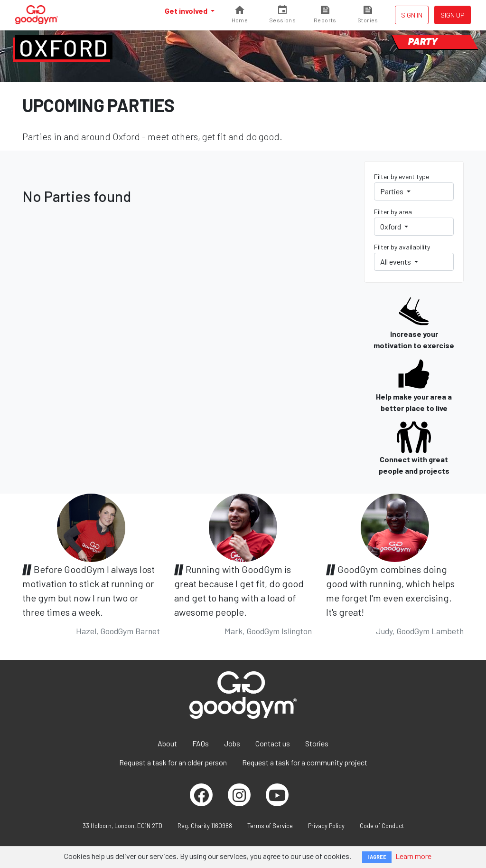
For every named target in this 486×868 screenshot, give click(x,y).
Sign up (453, 15)
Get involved (187, 11)
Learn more (413, 856)
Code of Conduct (382, 826)
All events (396, 262)
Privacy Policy (326, 826)
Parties (393, 191)
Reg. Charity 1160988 (205, 826)
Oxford (64, 48)
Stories (317, 743)
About (167, 743)
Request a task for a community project (305, 762)
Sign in (412, 15)
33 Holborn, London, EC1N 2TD (122, 826)
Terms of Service (270, 826)
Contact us (273, 743)
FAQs (201, 743)
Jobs (232, 743)
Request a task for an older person (173, 762)
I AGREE (377, 857)
